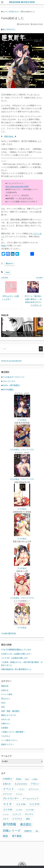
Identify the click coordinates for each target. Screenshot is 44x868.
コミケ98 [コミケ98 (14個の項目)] (7, 809)
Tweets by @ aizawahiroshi (11, 361)
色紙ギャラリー (8, 744)
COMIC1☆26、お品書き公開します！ (17, 654)
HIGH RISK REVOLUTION (22, 2)
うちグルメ (6, 736)
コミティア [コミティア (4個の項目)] (17, 814)
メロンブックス (27, 449)
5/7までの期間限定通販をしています (16, 650)
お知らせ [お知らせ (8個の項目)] (7, 784)
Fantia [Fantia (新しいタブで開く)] (3, 246)
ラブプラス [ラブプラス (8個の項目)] (17, 819)
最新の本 (5, 686)
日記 (3, 707)
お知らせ (5, 690)
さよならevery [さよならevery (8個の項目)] (21, 784)
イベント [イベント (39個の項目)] (9, 789)
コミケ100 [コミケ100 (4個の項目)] (30, 810)
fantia (8, 272)
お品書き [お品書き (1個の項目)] (35, 779)
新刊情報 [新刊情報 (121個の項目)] (10, 824)
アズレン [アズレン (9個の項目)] (35, 784)
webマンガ (5, 719)
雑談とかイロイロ (9, 715)
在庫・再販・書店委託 (10, 711)
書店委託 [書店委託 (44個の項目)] (26, 824)
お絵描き (5, 728)
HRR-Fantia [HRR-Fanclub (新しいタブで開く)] (10, 136)
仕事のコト (6, 724)
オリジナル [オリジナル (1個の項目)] (19, 794)
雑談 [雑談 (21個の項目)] (5, 836)
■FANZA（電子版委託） (11, 385)
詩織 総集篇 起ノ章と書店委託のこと (16, 669)
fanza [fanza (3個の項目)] (27, 779)
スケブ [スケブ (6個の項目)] (6, 819)
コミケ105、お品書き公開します (14, 658)
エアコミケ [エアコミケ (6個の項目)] (7, 794)
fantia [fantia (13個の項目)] (19, 779)
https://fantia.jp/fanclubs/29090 (17, 186)
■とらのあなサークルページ (13, 377)
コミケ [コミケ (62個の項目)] (8, 804)
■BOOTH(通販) (7, 390)
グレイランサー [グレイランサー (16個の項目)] (11, 798)
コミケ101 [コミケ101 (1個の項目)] (6, 814)
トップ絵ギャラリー (9, 740)
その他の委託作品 (9, 633)
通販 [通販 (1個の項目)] (37, 831)
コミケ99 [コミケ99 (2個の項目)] (19, 810)
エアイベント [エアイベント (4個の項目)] (34, 789)
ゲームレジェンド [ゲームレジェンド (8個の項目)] (31, 799)
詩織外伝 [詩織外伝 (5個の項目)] (28, 831)
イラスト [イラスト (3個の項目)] (21, 789)
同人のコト (10, 264)
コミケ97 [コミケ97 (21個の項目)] (34, 804)
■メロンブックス (8, 381)
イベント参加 (7, 694)
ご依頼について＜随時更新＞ (13, 732)
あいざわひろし (9, 29)
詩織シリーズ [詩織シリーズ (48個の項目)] (12, 831)
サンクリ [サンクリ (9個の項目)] (29, 814)
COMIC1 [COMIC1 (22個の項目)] (8, 779)
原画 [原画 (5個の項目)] (28, 819)
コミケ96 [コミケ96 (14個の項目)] (21, 804)
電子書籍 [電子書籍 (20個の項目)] (17, 836)
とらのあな (22, 420)
